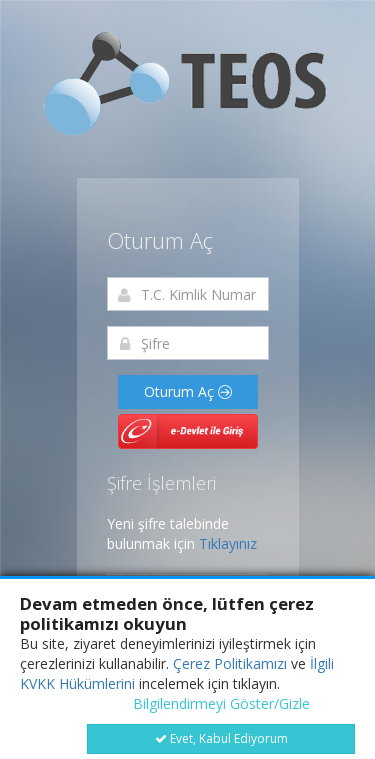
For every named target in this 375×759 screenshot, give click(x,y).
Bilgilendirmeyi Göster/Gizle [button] (221, 703)
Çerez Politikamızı (230, 663)
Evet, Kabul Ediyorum (221, 738)
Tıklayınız (228, 543)
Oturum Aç (188, 391)
